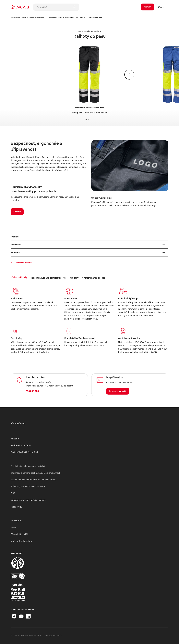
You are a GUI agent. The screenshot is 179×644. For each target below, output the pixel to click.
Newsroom (16, 521)
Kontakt (148, 7)
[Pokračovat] (129, 75)
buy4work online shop (21, 541)
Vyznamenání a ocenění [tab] (94, 278)
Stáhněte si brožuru (21, 445)
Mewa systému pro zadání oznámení (28, 500)
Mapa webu (16, 507)
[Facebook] (14, 616)
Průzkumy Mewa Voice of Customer (28, 486)
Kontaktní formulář (118, 391)
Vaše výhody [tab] (19, 277)
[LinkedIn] (28, 616)
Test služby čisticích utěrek (24, 452)
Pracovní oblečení (37, 18)
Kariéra (14, 527)
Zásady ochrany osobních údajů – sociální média (33, 480)
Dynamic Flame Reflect (75, 18)
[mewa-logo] (20, 7)
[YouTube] (21, 616)
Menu (163, 7)
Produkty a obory (18, 18)
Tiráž (13, 493)
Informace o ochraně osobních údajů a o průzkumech (36, 473)
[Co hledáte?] (56, 7)
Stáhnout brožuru (20, 263)
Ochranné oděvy (55, 18)
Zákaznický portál (19, 534)
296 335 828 (32, 391)
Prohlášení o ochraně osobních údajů (28, 466)
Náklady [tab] (74, 278)
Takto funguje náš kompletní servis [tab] (49, 278)
